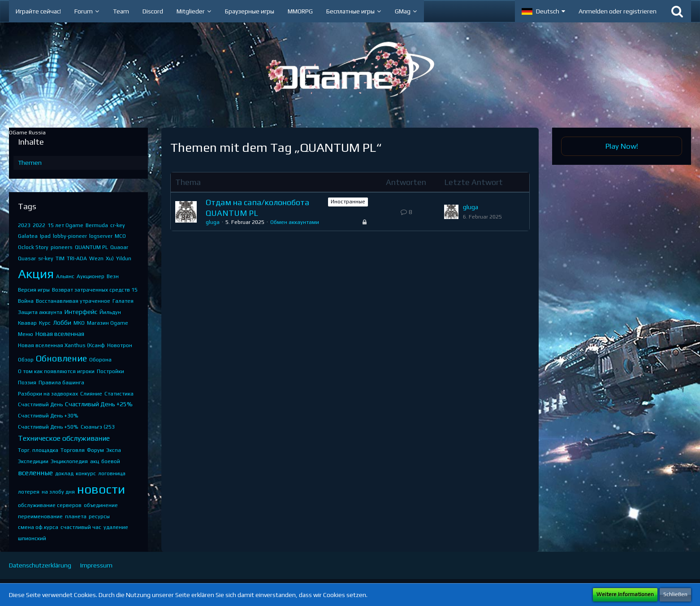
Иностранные (348, 202)
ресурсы (99, 516)
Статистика (119, 394)
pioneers (62, 247)
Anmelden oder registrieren (618, 11)
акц (95, 461)
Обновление (61, 358)
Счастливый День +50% (48, 427)
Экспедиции (33, 461)
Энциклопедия (69, 461)
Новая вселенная (60, 334)
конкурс (86, 473)
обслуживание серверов (50, 505)
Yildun (124, 258)
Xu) (110, 258)
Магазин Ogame (108, 323)
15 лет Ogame (65, 225)
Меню (26, 334)
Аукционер (91, 276)
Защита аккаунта (40, 312)
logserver (101, 236)
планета (76, 516)
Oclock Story (33, 247)
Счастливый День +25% (99, 404)
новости (101, 489)
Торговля (73, 450)
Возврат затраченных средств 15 (95, 290)
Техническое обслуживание (64, 438)
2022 (39, 225)
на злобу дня (58, 492)
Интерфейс (81, 312)
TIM (60, 258)
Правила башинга (61, 383)
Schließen (675, 594)
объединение (101, 505)
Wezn (96, 258)
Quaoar (119, 247)
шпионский (32, 538)
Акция (36, 274)
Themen (30, 163)
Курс (45, 323)
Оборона (100, 360)
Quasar (27, 258)
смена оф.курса (38, 527)
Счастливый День (40, 404)
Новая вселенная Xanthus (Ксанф (61, 345)
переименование (40, 516)
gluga (213, 222)
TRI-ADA (77, 258)
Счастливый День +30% (48, 416)
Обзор (26, 360)
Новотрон (120, 345)
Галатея (123, 301)
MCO (120, 236)
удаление (116, 527)
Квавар (27, 323)
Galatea (28, 236)
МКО (79, 323)
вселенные (35, 473)
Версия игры (34, 290)
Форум (95, 450)
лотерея (29, 492)
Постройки (110, 371)
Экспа (114, 450)
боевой (111, 461)
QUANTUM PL (91, 247)
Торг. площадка (38, 450)
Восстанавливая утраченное (73, 301)
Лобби (62, 322)
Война (26, 301)
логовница (112, 473)
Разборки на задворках (48, 394)
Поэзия (27, 383)
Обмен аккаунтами (295, 222)
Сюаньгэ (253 (98, 427)
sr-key (46, 258)
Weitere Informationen (625, 594)
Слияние (91, 394)
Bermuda (97, 225)
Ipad (45, 236)
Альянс (65, 276)
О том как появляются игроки (56, 371)
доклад (64, 473)
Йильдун (110, 312)
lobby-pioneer (70, 236)
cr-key (118, 225)
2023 (24, 225)
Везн (113, 276)
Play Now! (622, 146)
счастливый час (81, 527)
